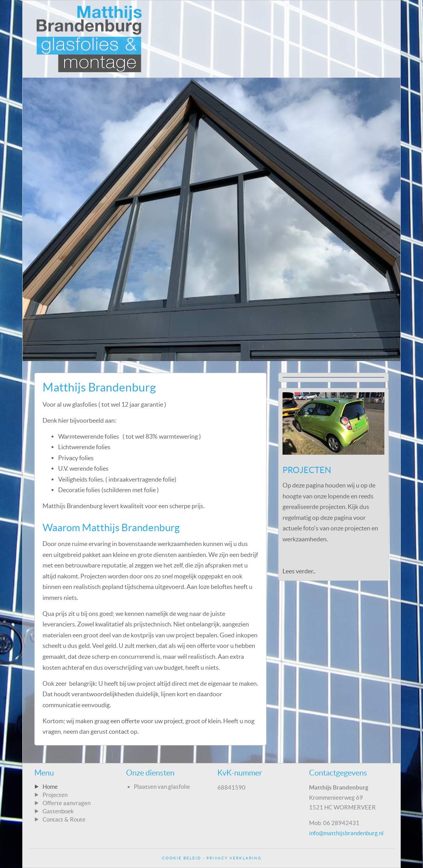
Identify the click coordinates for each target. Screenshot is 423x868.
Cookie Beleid (182, 858)
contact (119, 731)
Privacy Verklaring (234, 858)
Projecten (55, 795)
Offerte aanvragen (67, 803)
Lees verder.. (299, 571)
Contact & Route (64, 819)
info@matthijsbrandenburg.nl (346, 833)
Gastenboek (58, 811)
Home (50, 787)
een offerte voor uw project (147, 721)
